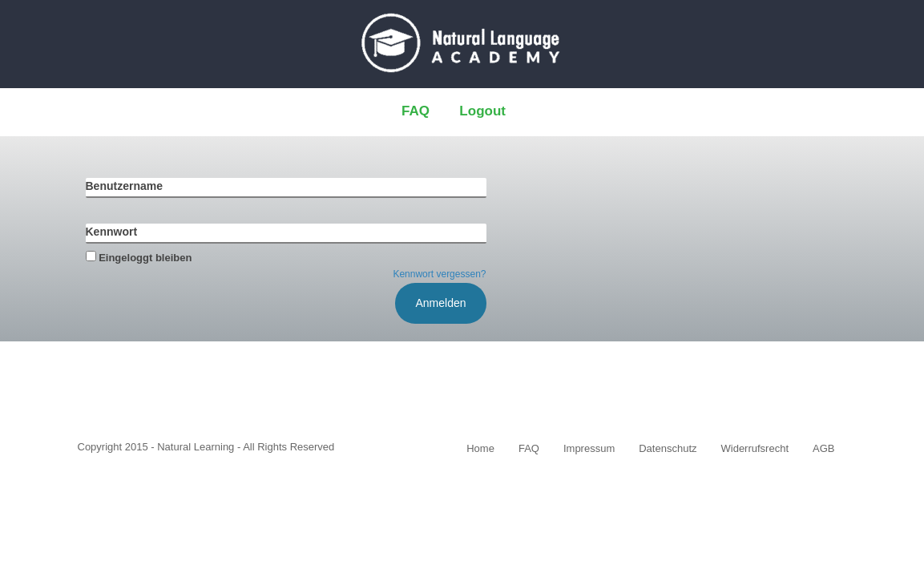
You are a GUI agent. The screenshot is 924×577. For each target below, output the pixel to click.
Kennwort (112, 232)
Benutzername (124, 186)
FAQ (416, 111)
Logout (482, 111)
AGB (823, 448)
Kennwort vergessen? (439, 274)
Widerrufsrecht (755, 448)
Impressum (589, 448)
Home (480, 448)
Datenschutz (668, 448)
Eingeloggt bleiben (139, 258)
